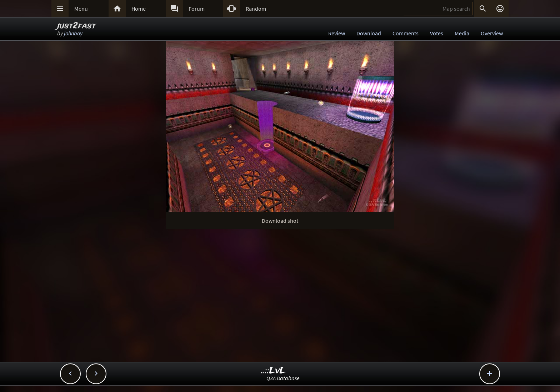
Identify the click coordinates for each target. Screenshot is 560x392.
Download (369, 33)
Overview (492, 33)
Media (462, 33)
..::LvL (273, 371)
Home (139, 9)
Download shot (280, 221)
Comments (406, 33)
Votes (437, 33)
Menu (81, 9)
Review (337, 33)
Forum (197, 9)
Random (256, 9)
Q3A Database (283, 378)
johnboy (73, 33)
